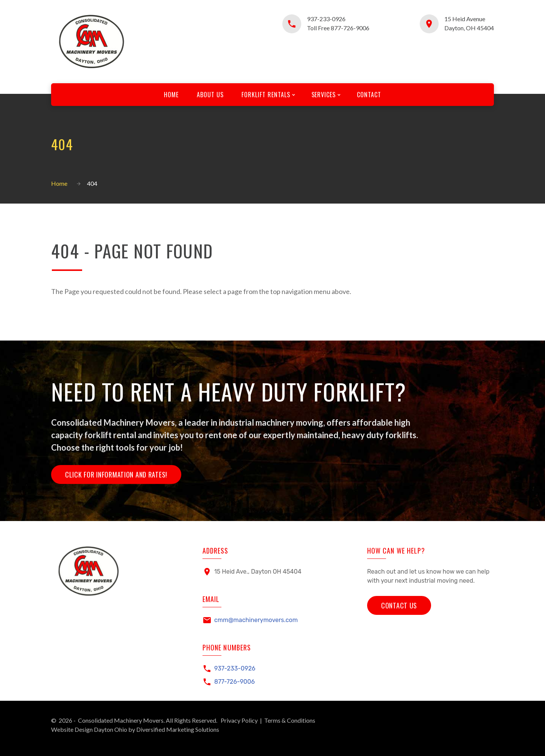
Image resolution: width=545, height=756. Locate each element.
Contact (369, 95)
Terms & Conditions (290, 720)
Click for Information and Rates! (116, 474)
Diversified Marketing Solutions (178, 729)
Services (324, 95)
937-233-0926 (326, 19)
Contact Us (399, 605)
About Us (210, 95)
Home (171, 95)
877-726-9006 (234, 682)
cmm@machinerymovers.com (256, 620)
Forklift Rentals (266, 95)
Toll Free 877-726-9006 (338, 28)
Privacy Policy (239, 720)
